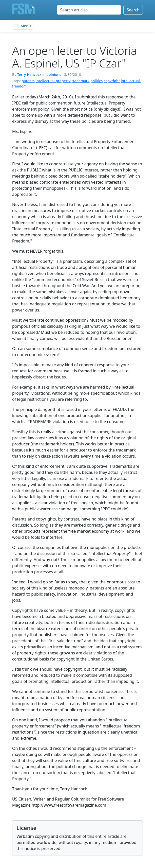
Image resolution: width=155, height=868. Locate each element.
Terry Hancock (29, 74)
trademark (80, 81)
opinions (54, 74)
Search (133, 10)
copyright (112, 81)
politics (96, 81)
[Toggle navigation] (23, 26)
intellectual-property (53, 81)
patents (28, 81)
